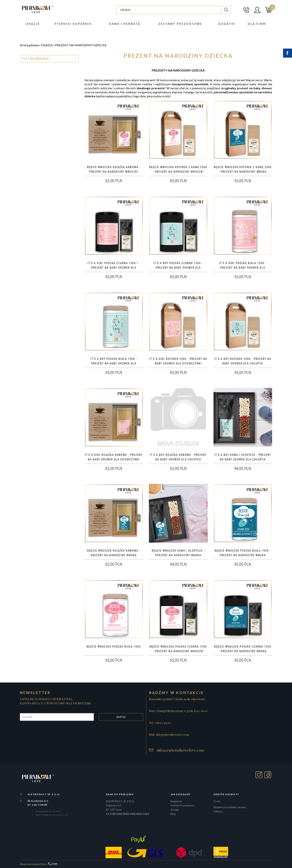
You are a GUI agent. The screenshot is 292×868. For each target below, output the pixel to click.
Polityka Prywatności (182, 805)
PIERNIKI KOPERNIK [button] (73, 24)
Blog (173, 814)
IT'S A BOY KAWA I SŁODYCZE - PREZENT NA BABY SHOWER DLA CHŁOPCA (243, 457)
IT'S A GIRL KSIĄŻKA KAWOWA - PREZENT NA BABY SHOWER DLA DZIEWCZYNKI (114, 457)
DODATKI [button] (227, 24)
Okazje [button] (33, 24)
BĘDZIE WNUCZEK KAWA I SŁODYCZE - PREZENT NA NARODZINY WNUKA (178, 553)
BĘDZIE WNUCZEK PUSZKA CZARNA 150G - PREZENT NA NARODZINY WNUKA (243, 649)
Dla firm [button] (257, 24)
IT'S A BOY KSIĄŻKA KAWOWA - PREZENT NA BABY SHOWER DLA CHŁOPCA (178, 457)
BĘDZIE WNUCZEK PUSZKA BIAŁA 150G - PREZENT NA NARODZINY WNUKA (243, 553)
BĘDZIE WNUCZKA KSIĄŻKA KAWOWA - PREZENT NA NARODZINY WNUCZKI (114, 169)
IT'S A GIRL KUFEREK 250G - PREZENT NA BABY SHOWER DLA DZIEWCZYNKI (178, 361)
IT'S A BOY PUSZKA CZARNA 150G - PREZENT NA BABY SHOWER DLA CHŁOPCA (178, 268)
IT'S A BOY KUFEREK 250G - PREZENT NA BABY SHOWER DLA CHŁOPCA (243, 361)
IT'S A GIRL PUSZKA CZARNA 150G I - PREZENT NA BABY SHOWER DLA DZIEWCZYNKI (114, 268)
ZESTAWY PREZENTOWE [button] (180, 24)
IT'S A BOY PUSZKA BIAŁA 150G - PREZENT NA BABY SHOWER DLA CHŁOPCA (114, 363)
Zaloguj (175, 810)
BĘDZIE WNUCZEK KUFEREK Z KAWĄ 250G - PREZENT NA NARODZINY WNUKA (243, 169)
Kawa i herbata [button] (125, 24)
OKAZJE (47, 45)
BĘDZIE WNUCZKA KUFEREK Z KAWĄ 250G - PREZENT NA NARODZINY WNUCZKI (178, 169)
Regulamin (176, 801)
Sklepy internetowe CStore (33, 864)
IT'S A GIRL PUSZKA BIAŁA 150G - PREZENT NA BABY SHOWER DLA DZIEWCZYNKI (243, 268)
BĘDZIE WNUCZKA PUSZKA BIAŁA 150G (114, 647)
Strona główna (29, 45)
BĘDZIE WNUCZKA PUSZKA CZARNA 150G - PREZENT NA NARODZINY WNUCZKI (178, 649)
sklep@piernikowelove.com (180, 750)
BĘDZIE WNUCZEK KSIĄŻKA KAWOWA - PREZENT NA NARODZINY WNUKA (114, 553)
